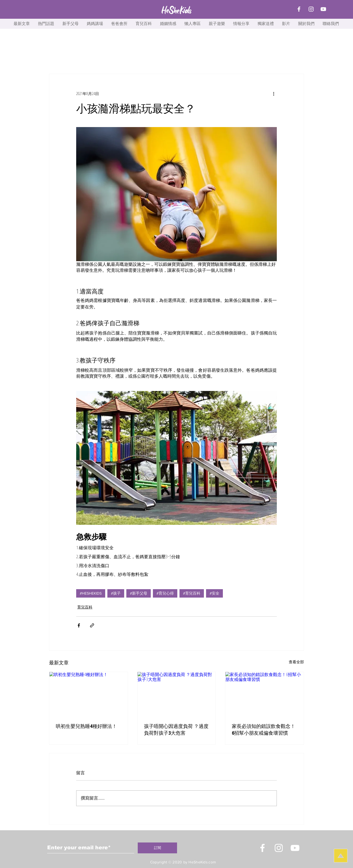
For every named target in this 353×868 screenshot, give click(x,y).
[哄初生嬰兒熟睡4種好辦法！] (89, 694)
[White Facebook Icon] (262, 848)
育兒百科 (85, 607)
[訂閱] (157, 848)
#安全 (214, 593)
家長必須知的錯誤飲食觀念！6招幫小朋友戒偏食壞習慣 (264, 729)
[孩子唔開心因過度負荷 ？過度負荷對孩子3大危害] (177, 694)
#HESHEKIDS (91, 593)
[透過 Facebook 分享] (79, 625)
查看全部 (296, 662)
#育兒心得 (165, 593)
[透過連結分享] (92, 625)
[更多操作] (274, 93)
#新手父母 (139, 593)
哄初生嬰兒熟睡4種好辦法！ (86, 726)
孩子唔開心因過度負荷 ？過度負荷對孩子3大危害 (176, 729)
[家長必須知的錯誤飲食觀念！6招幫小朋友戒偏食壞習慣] (264, 694)
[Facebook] (299, 9)
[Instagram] (311, 9)
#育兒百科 (192, 593)
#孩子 (116, 593)
